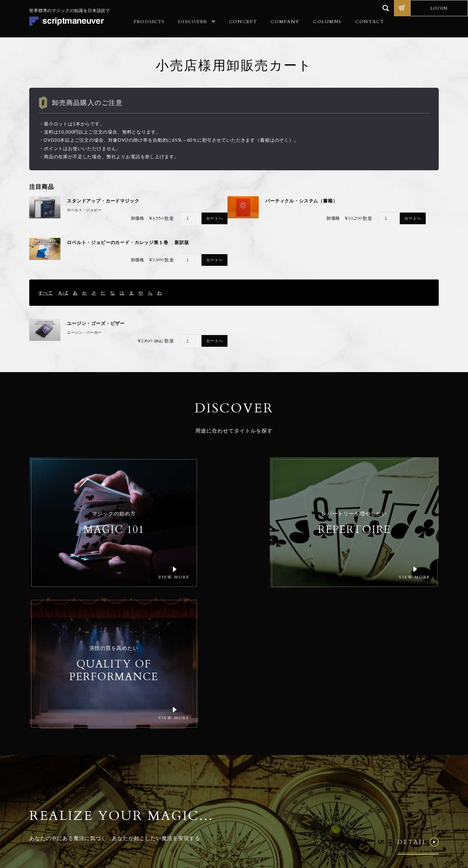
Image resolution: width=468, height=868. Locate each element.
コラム (154, 788)
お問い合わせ (161, 798)
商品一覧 (156, 746)
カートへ (214, 219)
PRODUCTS (149, 22)
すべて (46, 293)
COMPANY (285, 22)
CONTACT (370, 22)
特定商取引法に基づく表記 (414, 823)
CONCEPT (243, 22)
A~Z (63, 293)
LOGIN (439, 8)
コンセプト (158, 756)
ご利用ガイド (161, 777)
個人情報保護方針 (371, 823)
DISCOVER (193, 22)
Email (292, 754)
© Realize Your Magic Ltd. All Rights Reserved (397, 803)
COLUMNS (327, 22)
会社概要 (156, 767)
